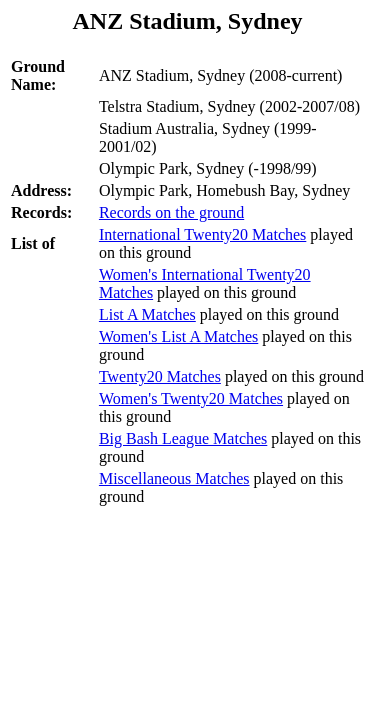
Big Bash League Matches (183, 438)
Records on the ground (171, 212)
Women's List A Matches (178, 336)
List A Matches (147, 314)
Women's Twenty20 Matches (191, 398)
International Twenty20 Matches (202, 234)
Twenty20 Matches (160, 376)
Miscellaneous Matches (174, 478)
